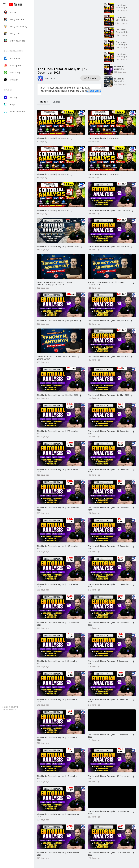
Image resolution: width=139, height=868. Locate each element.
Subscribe (91, 78)
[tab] (44, 102)
